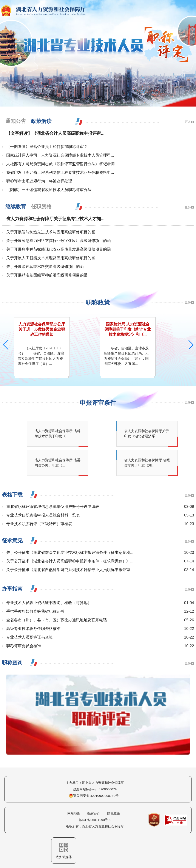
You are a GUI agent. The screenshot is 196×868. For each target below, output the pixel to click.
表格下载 (12, 495)
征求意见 (12, 541)
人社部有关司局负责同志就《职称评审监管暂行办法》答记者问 (60, 164)
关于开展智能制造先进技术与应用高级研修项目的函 (51, 232)
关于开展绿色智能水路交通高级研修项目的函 (45, 267)
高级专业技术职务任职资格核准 (33, 629)
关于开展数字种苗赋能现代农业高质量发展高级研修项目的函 (59, 249)
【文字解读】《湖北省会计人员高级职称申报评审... (55, 133)
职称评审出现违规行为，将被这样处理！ (41, 181)
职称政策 (98, 302)
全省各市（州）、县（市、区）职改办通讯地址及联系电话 (57, 620)
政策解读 (41, 121)
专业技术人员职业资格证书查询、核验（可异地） (49, 603)
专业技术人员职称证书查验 (29, 637)
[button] (191, 345)
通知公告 (16, 121)
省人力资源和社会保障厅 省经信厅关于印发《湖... (147, 463)
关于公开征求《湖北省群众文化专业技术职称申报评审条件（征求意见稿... (70, 553)
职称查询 (12, 663)
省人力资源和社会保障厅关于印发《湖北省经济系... (147, 434)
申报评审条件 (98, 403)
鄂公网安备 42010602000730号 (94, 796)
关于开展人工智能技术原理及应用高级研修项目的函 (51, 258)
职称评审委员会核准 (24, 646)
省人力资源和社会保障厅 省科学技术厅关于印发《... (57, 434)
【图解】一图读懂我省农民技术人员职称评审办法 (49, 190)
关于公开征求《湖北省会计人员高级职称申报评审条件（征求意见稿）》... (70, 561)
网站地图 (74, 813)
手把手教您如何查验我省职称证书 (35, 611)
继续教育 (16, 206)
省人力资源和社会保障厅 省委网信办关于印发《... (57, 463)
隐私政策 (114, 813)
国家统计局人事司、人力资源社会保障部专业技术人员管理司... (60, 155)
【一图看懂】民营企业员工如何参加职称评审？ (47, 147)
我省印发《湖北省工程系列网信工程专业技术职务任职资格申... (60, 173)
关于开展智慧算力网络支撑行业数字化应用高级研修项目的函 (59, 241)
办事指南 (12, 589)
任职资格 (41, 206)
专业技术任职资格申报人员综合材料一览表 (43, 515)
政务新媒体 (64, 851)
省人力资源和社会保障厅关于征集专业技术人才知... (55, 219)
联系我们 (93, 813)
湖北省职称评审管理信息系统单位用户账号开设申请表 (53, 507)
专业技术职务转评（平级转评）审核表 (39, 524)
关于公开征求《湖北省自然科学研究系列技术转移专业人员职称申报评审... (70, 570)
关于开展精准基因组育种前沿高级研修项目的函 (47, 275)
